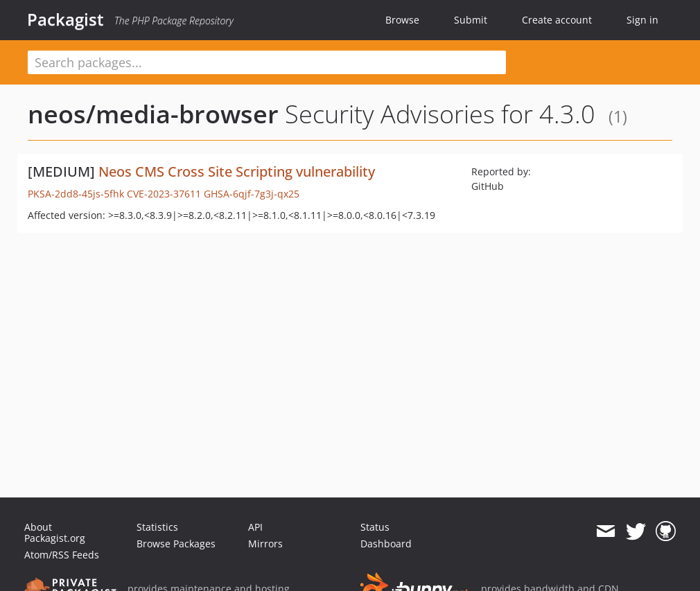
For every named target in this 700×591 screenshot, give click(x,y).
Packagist (65, 19)
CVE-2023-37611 (164, 194)
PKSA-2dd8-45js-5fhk (76, 194)
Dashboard (386, 544)
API (255, 527)
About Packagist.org (55, 532)
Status (375, 527)
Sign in (642, 20)
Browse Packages (176, 544)
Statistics (157, 527)
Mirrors (265, 544)
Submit (471, 20)
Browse (402, 20)
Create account (557, 20)
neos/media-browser (153, 114)
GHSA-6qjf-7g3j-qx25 (252, 194)
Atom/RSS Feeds (62, 555)
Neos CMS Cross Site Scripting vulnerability (237, 171)
